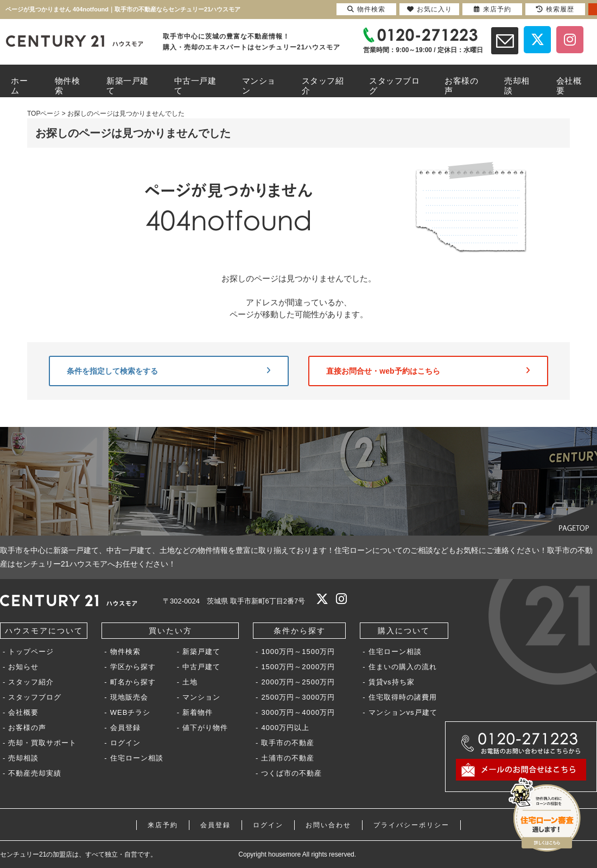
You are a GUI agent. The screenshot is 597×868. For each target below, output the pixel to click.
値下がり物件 (205, 728)
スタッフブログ (35, 697)
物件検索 (125, 652)
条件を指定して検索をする (169, 371)
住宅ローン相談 (137, 758)
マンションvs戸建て (403, 712)
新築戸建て (201, 652)
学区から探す (133, 667)
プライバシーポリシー (411, 825)
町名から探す (133, 682)
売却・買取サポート (42, 743)
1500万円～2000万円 (298, 667)
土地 (190, 682)
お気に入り (430, 9)
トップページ (31, 652)
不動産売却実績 (35, 773)
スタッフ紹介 (31, 682)
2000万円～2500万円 (298, 682)
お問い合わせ (328, 825)
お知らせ (23, 667)
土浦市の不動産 (288, 758)
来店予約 (163, 825)
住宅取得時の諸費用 (403, 697)
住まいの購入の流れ (403, 667)
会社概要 (23, 712)
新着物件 (198, 712)
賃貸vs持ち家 (392, 682)
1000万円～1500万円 (298, 652)
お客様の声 (27, 728)
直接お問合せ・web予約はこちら (428, 371)
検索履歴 (555, 9)
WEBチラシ (131, 712)
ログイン (125, 743)
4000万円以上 (285, 728)
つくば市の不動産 (291, 773)
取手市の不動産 (288, 743)
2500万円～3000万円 (298, 697)
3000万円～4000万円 (298, 712)
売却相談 (23, 758)
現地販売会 (129, 697)
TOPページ (43, 114)
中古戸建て (201, 667)
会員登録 (125, 728)
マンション (201, 697)
